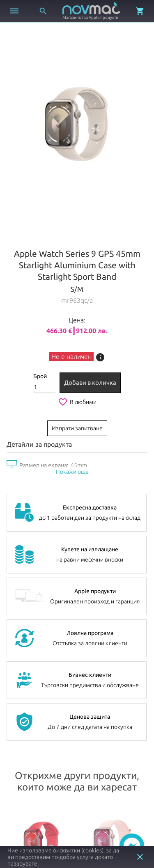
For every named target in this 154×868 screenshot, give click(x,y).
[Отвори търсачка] (43, 11)
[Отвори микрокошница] (140, 11)
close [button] (140, 857)
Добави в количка (90, 383)
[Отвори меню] (14, 11)
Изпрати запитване (77, 428)
